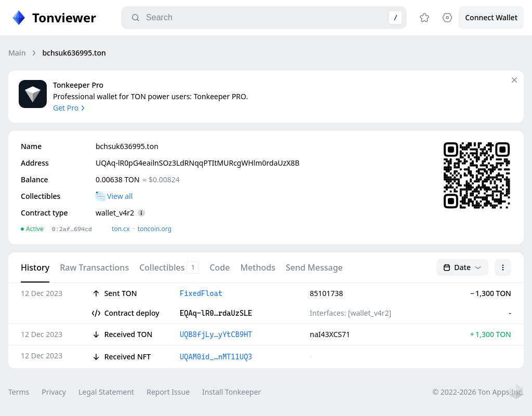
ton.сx (121, 229)
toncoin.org (155, 229)
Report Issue (168, 392)
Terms (19, 392)
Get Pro (70, 108)
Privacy (54, 392)
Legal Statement (106, 392)
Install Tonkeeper (231, 392)
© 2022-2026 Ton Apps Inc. (478, 392)
